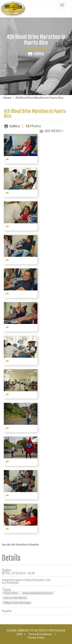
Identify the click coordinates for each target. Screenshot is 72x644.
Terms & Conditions (40, 634)
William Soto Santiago (17, 603)
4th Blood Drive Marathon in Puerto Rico (35, 114)
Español (7, 611)
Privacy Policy (36, 638)
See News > (54, 131)
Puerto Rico (11, 593)
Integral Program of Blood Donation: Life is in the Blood (26, 581)
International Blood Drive (38, 593)
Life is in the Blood (15, 598)
